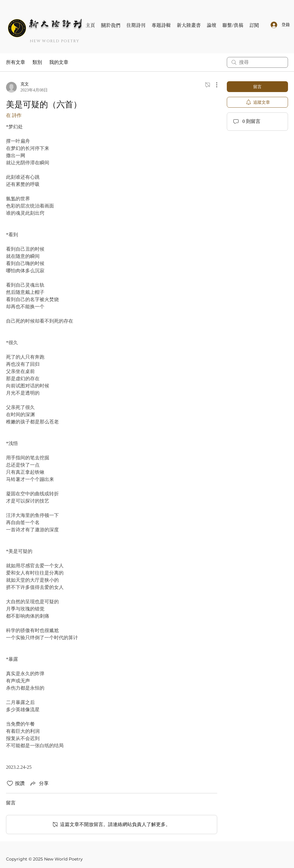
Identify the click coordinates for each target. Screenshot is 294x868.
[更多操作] (214, 85)
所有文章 (16, 62)
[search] (257, 62)
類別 (37, 62)
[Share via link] (39, 783)
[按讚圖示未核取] (10, 783)
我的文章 (59, 62)
